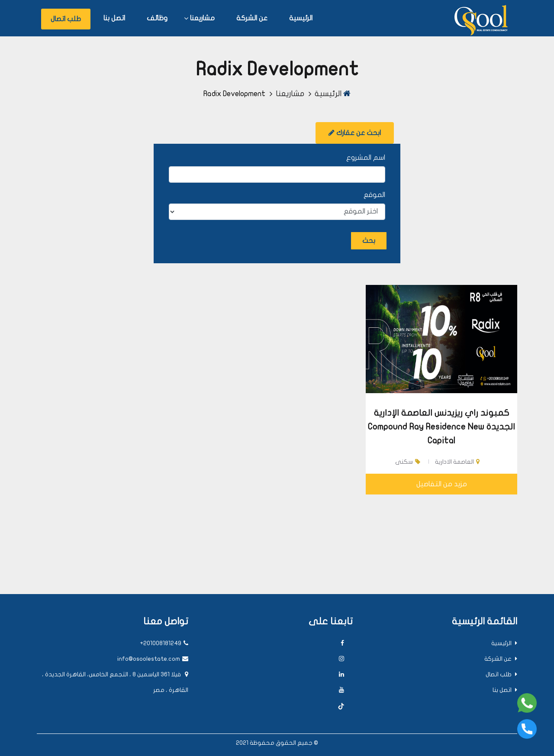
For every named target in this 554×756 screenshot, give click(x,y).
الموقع (374, 195)
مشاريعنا (202, 18)
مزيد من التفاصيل (442, 484)
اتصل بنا (114, 18)
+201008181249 (164, 643)
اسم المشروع (366, 158)
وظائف (157, 18)
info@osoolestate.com (153, 659)
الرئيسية (301, 18)
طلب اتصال (66, 19)
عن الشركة (252, 18)
